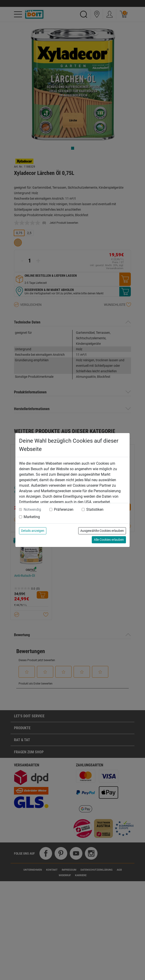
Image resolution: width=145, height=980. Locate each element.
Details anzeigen (33, 531)
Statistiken (95, 509)
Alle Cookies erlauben (109, 540)
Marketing (32, 517)
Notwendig (32, 509)
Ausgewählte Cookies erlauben (102, 531)
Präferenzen (64, 509)
